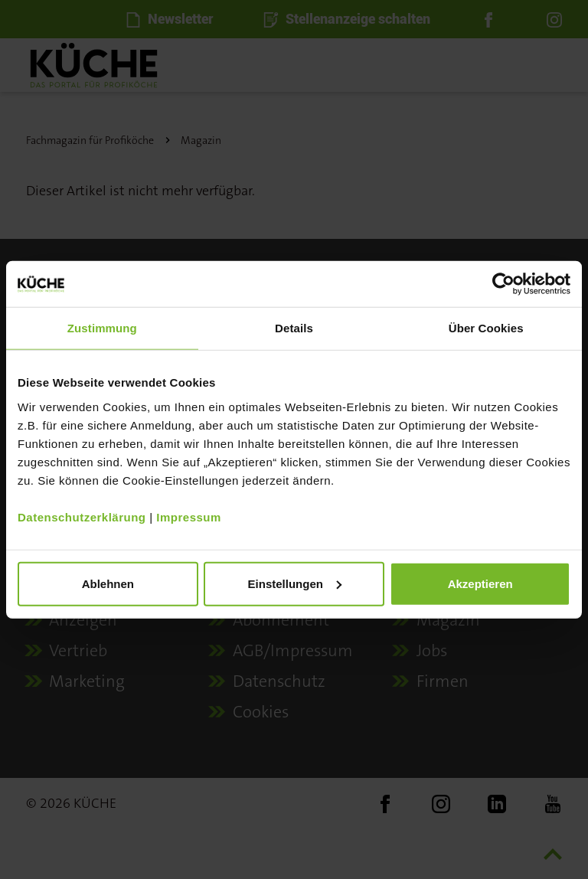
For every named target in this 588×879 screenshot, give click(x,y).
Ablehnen (108, 583)
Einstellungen (295, 583)
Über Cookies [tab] (486, 328)
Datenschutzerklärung (82, 516)
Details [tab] (294, 328)
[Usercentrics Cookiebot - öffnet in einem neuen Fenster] (503, 284)
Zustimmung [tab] (102, 328)
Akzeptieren (480, 583)
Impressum (189, 516)
